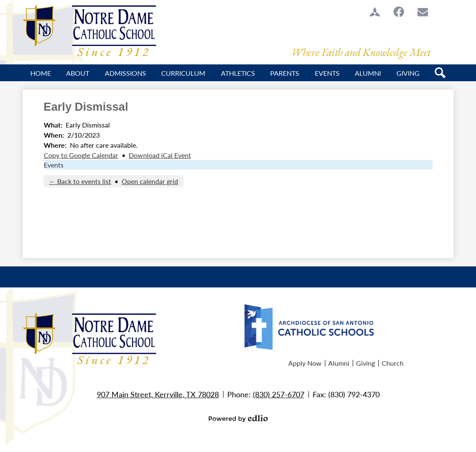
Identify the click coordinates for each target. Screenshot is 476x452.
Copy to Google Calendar (81, 155)
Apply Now (305, 363)
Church (393, 363)
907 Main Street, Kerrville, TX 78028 (158, 394)
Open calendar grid (150, 181)
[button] (78, 73)
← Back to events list (80, 181)
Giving (366, 363)
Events (54, 165)
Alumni (339, 363)
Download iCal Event (160, 155)
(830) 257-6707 (279, 394)
